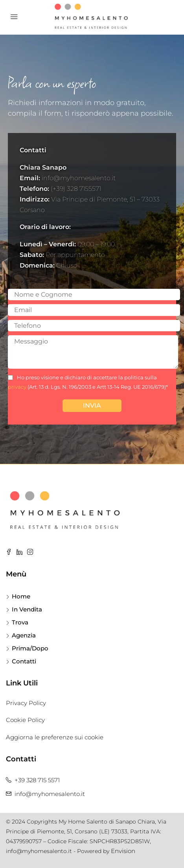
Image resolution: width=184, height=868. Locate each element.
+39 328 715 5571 (37, 780)
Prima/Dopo (30, 648)
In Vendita (27, 609)
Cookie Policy (25, 720)
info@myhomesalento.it (50, 794)
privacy (17, 387)
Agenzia (24, 635)
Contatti (24, 661)
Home (21, 596)
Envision (123, 851)
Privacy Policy (26, 703)
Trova (20, 622)
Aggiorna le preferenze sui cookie (55, 737)
